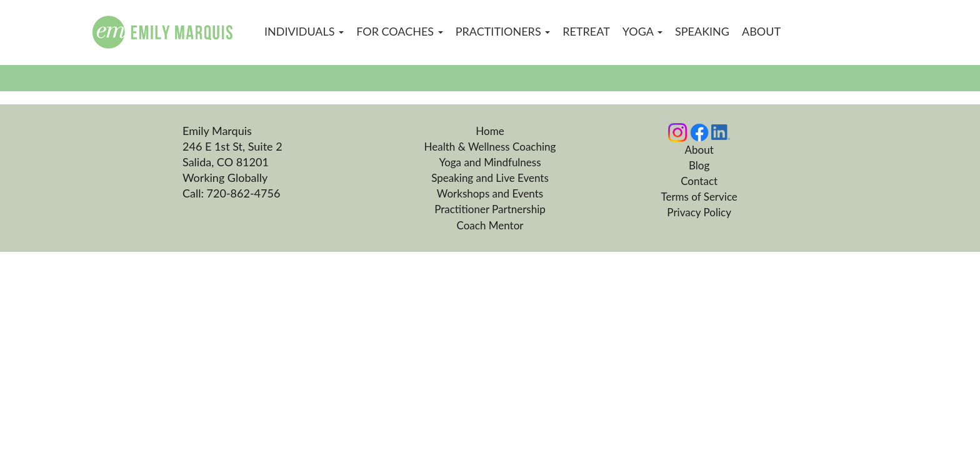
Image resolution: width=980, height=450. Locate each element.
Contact (699, 181)
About (761, 31)
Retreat (586, 31)
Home (490, 131)
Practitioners (503, 31)
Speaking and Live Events (490, 178)
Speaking (702, 31)
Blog (699, 165)
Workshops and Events (490, 193)
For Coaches (400, 31)
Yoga (642, 31)
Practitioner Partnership (490, 209)
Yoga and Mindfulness (490, 162)
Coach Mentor (490, 225)
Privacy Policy (699, 212)
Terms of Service (699, 197)
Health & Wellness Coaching (490, 147)
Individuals (304, 31)
